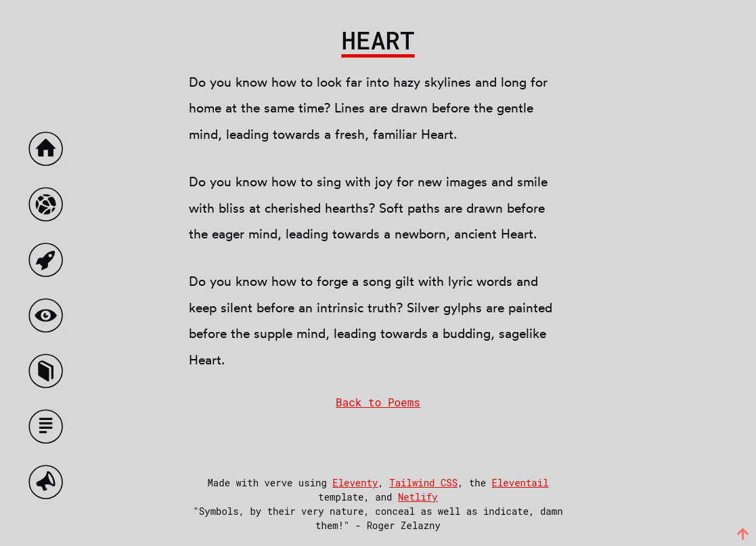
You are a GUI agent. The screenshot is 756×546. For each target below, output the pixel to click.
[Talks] (49, 485)
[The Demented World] (49, 208)
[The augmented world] (49, 319)
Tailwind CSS (423, 483)
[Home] (49, 152)
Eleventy (355, 483)
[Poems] (49, 374)
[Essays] (49, 430)
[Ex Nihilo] (49, 263)
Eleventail (520, 483)
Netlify (418, 497)
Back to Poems (378, 402)
